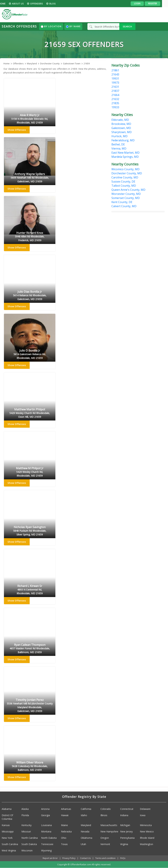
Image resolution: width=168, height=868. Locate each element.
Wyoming (46, 850)
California (86, 809)
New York (7, 838)
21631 (115, 87)
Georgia (46, 815)
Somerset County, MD (126, 198)
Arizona (45, 809)
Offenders (43, 4)
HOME (8, 4)
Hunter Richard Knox (30, 237)
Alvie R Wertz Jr (30, 119)
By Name (73, 26)
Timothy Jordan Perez (30, 706)
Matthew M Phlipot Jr (30, 472)
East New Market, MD (125, 153)
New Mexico (147, 831)
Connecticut (127, 809)
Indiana (124, 815)
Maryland (86, 825)
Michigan (125, 825)
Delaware (145, 809)
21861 (115, 70)
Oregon (105, 838)
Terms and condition (105, 858)
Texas (64, 844)
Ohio (64, 838)
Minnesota (146, 825)
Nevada (85, 831)
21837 (115, 91)
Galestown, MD (121, 128)
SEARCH (127, 27)
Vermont (105, 844)
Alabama (7, 809)
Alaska (25, 809)
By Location (51, 26)
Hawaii (65, 815)
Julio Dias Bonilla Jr (30, 296)
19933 (115, 107)
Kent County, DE (122, 202)
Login (143, 4)
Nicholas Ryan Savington (30, 531)
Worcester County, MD (126, 194)
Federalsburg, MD (123, 140)
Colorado (106, 809)
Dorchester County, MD (127, 173)
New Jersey (126, 831)
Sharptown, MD (122, 132)
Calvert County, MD (124, 206)
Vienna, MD (119, 148)
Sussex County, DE (123, 182)
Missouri (26, 831)
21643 (115, 74)
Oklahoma (86, 838)
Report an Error (50, 858)
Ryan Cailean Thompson (30, 649)
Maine (64, 825)
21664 (115, 95)
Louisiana (46, 825)
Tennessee (47, 844)
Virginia (124, 844)
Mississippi (8, 831)
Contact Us (85, 858)
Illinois (104, 815)
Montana (46, 831)
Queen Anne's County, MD (128, 190)
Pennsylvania (127, 838)
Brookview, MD (121, 124)
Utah (83, 844)
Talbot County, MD (124, 186)
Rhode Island (147, 838)
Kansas (6, 825)
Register (158, 4)
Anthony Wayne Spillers (30, 178)
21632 (115, 99)
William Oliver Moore (30, 766)
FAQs (123, 858)
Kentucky (26, 825)
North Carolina (30, 838)
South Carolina (10, 844)
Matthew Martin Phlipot (30, 413)
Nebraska (66, 831)
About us (24, 4)
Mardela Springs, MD (125, 157)
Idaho (84, 815)
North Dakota (49, 838)
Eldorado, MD (120, 120)
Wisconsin (27, 850)
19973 (115, 83)
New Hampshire (109, 831)
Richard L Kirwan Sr (30, 590)
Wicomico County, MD (125, 169)
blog (59, 4)
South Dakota (29, 844)
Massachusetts (109, 825)
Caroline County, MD (125, 177)
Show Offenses (17, 130)
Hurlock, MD (119, 136)
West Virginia (9, 850)
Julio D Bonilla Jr (30, 354)
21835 (115, 103)
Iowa (143, 815)
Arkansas (66, 809)
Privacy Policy (69, 858)
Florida (25, 815)
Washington (146, 844)
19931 (115, 79)
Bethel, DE (118, 144)
